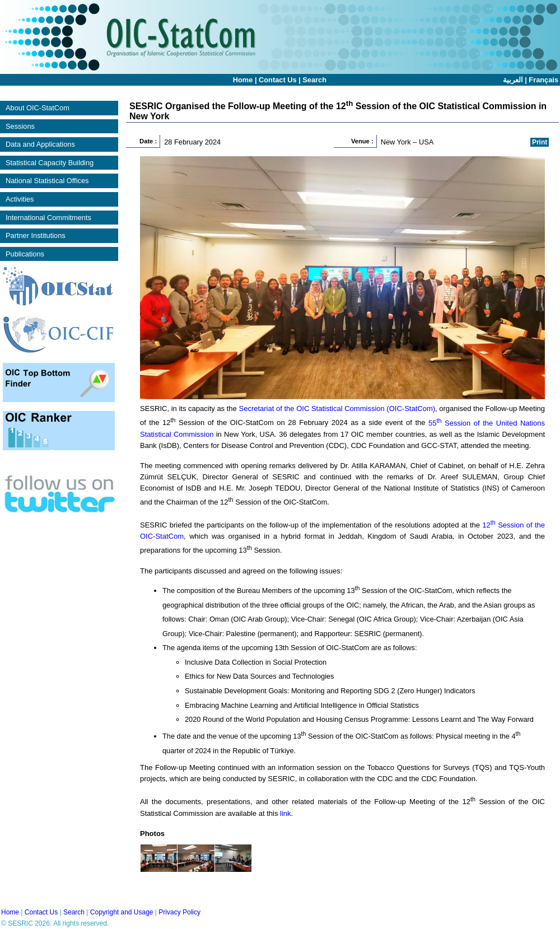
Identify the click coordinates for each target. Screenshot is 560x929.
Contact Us (278, 80)
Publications (25, 254)
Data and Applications (40, 144)
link (286, 813)
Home (243, 80)
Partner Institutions (36, 235)
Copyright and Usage (122, 912)
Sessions (20, 126)
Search (314, 80)
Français (543, 80)
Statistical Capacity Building (50, 163)
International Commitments (48, 218)
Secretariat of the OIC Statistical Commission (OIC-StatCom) (337, 409)
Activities (20, 199)
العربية (513, 80)
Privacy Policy (179, 912)
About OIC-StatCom (38, 108)
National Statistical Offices (47, 181)
